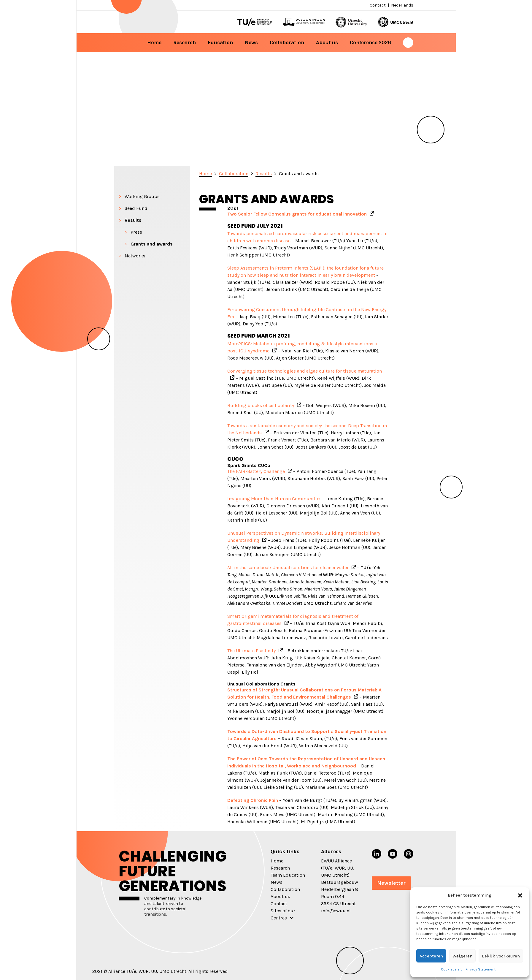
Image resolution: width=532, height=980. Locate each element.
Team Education (288, 875)
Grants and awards (152, 244)
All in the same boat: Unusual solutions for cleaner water (288, 567)
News (251, 42)
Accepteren (431, 956)
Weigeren (462, 956)
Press (136, 232)
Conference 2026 (370, 42)
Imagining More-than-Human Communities (274, 499)
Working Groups (142, 196)
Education (220, 42)
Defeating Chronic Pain (253, 800)
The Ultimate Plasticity (251, 651)
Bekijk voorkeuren (501, 956)
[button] (520, 895)
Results (133, 220)
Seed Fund (136, 208)
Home (154, 42)
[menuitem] (402, 5)
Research (185, 42)
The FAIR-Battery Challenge (256, 471)
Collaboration (287, 42)
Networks (135, 256)
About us (327, 42)
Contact (378, 5)
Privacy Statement (481, 969)
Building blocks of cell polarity (261, 405)
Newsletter (391, 883)
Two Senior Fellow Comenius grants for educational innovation (297, 214)
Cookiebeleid (452, 969)
